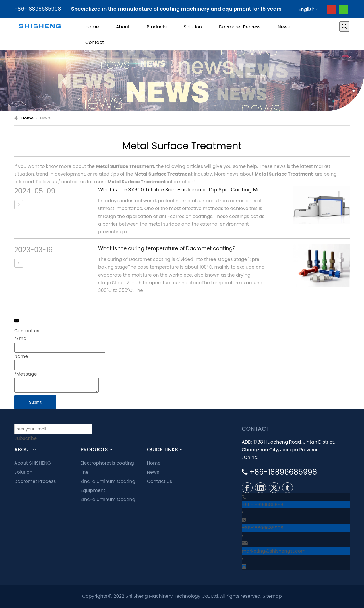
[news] (182, 80)
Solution (23, 472)
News (153, 472)
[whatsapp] (343, 9)
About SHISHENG (33, 463)
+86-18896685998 (262, 505)
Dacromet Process (35, 481)
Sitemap (272, 596)
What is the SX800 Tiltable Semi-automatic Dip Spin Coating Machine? (188, 190)
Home (154, 463)
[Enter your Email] (53, 429)
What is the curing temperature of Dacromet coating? (167, 248)
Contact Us (160, 481)
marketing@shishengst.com (274, 551)
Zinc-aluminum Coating (108, 499)
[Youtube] (332, 9)
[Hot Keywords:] (344, 26)
